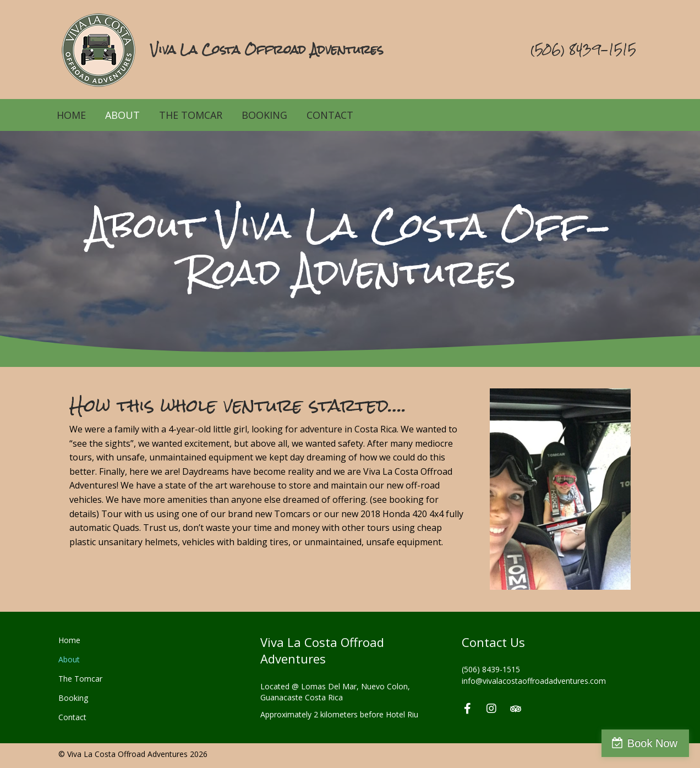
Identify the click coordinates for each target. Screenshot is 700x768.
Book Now (652, 743)
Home (71, 115)
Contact (330, 115)
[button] (467, 709)
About (122, 115)
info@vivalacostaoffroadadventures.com (534, 681)
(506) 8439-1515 (491, 669)
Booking (264, 115)
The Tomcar (191, 115)
